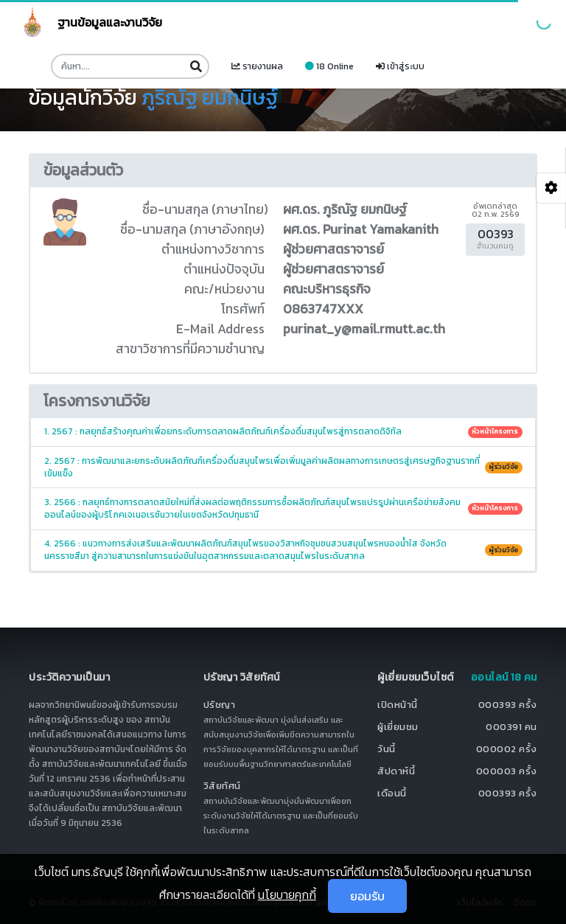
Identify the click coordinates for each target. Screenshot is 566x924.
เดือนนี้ (392, 793)
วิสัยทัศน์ (222, 786)
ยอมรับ (367, 896)
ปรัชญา (220, 705)
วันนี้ (387, 749)
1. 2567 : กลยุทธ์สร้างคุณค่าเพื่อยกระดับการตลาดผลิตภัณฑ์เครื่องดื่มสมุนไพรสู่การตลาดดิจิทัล (283, 431)
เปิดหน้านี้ (398, 705)
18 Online (329, 66)
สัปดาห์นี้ (396, 771)
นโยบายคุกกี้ (287, 895)
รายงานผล (257, 66)
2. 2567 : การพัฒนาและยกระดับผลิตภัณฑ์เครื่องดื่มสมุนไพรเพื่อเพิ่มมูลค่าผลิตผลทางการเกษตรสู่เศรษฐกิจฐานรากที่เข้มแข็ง (283, 467)
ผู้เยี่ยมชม (398, 727)
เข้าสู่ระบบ (400, 66)
